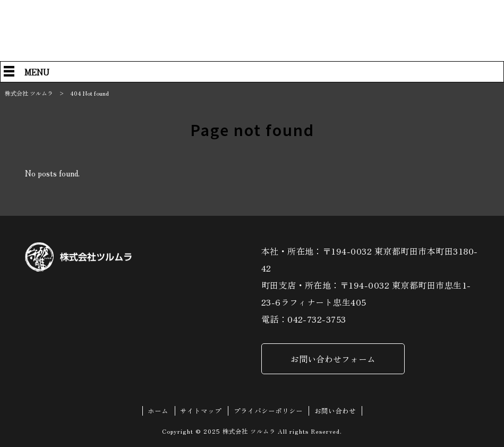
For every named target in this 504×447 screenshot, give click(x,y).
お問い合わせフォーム (333, 359)
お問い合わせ (335, 411)
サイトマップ (201, 411)
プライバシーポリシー (268, 411)
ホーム (158, 411)
